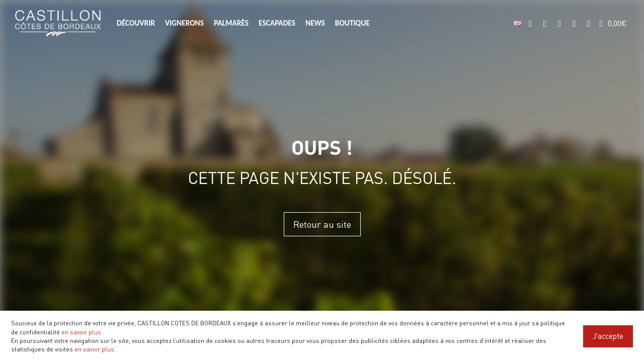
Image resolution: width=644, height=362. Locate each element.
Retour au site (322, 224)
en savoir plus (81, 332)
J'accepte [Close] (608, 336)
